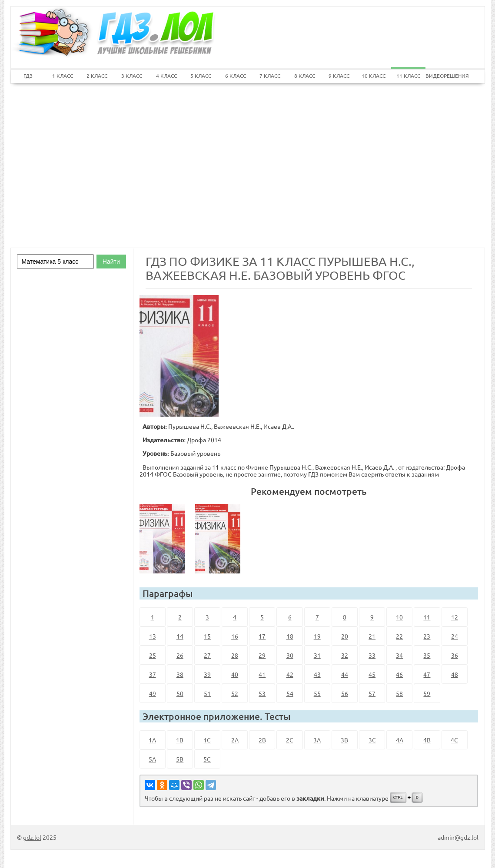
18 (290, 636)
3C (372, 740)
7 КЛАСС (270, 76)
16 (235, 636)
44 (345, 674)
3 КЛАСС (132, 76)
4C (454, 740)
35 (427, 655)
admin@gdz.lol (458, 837)
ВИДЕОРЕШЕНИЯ (443, 76)
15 (207, 636)
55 (317, 693)
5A (152, 759)
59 (427, 693)
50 (180, 693)
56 (345, 693)
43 (317, 674)
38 (180, 674)
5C (207, 759)
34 (399, 655)
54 (290, 693)
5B (180, 759)
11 (427, 617)
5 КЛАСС (201, 76)
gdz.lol (32, 837)
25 (153, 655)
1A (152, 740)
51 (207, 693)
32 (345, 655)
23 (427, 636)
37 (153, 674)
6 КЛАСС (236, 76)
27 (207, 655)
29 (262, 655)
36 (455, 655)
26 (180, 655)
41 (262, 674)
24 (455, 636)
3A (317, 740)
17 (262, 636)
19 (317, 636)
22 (399, 636)
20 (345, 636)
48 (455, 674)
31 (317, 655)
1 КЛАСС (63, 76)
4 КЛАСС (166, 76)
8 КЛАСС (305, 76)
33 (372, 655)
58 (399, 693)
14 (180, 636)
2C (290, 740)
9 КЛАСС (339, 76)
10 (399, 617)
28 (235, 655)
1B (180, 740)
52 (235, 693)
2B (262, 740)
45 (372, 674)
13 (153, 636)
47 (427, 674)
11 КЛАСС (408, 76)
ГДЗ (28, 76)
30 (290, 655)
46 (399, 674)
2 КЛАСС (97, 76)
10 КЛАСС (374, 76)
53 (262, 693)
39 (207, 674)
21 (372, 636)
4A (400, 740)
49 (153, 693)
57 (372, 693)
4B (427, 740)
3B (344, 740)
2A (235, 740)
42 (290, 674)
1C (207, 740)
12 (455, 617)
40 (235, 674)
